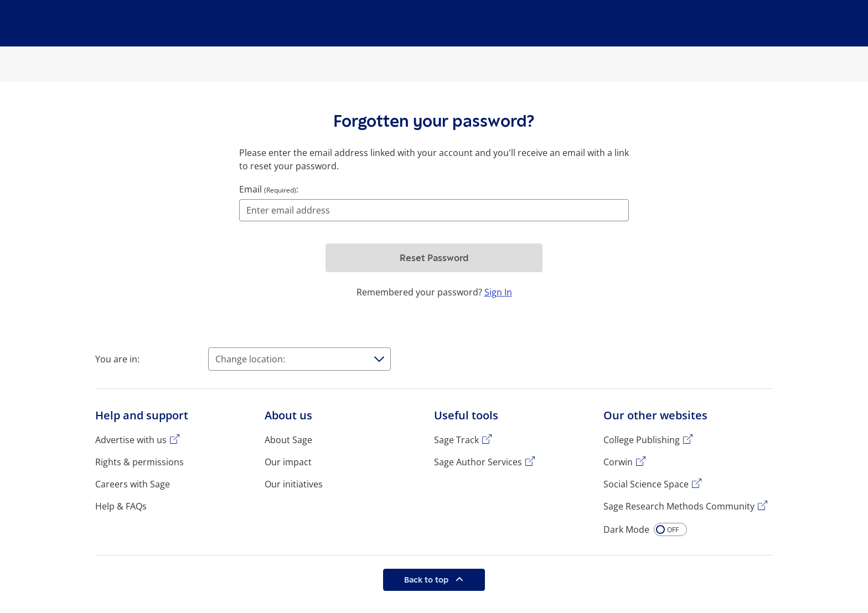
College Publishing (642, 440)
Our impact (288, 462)
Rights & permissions (139, 462)
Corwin (618, 462)
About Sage (288, 440)
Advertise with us (131, 440)
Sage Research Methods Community (679, 506)
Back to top (427, 580)
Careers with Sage (133, 484)
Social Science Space (646, 484)
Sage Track (456, 440)
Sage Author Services (478, 462)
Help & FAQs (121, 506)
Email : (269, 189)
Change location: (250, 359)
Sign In (498, 292)
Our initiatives (294, 484)
